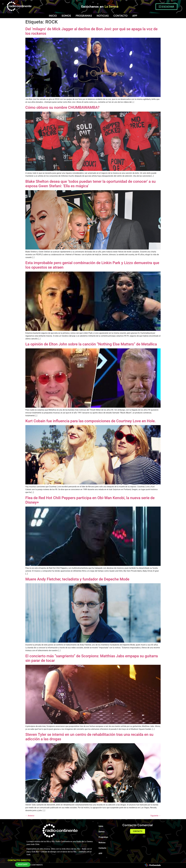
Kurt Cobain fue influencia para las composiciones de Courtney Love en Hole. (91, 421)
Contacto (120, 16)
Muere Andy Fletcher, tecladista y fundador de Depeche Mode (77, 579)
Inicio (53, 16)
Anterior (30, 816)
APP (135, 16)
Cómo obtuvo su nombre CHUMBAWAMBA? (62, 107)
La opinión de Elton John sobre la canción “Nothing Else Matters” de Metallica (91, 344)
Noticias (103, 16)
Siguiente (156, 816)
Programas (84, 16)
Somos (66, 16)
